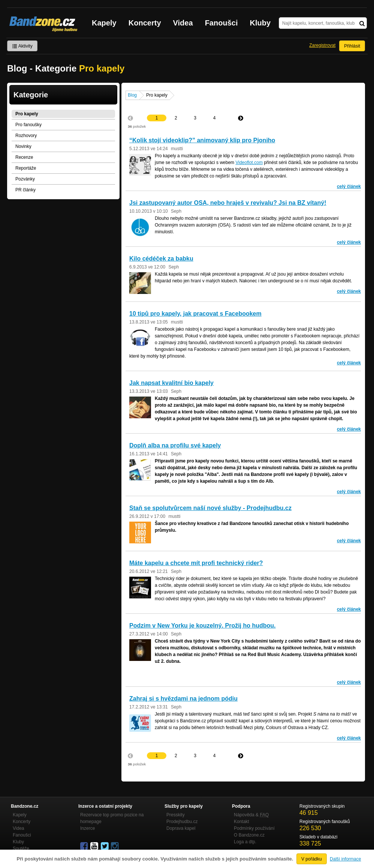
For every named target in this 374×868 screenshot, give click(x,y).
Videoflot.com (249, 163)
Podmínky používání (254, 828)
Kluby (260, 23)
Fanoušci (221, 23)
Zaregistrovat (322, 45)
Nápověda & (251, 815)
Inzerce (88, 828)
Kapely (104, 23)
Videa (183, 23)
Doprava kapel (181, 828)
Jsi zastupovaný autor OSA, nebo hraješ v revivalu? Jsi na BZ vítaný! (228, 203)
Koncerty (145, 23)
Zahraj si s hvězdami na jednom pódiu (183, 699)
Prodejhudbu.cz (182, 822)
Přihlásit (352, 46)
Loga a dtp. (245, 842)
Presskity (176, 815)
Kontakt (242, 822)
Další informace (345, 859)
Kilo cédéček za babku (161, 259)
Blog (132, 95)
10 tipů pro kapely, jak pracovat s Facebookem (195, 314)
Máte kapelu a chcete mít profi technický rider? (196, 563)
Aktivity (22, 46)
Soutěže (21, 849)
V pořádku (312, 859)
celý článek (349, 186)
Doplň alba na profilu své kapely (175, 445)
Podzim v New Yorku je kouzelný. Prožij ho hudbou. (203, 626)
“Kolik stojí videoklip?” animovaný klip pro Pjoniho (202, 140)
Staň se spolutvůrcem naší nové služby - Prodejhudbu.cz (210, 508)
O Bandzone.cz (249, 835)
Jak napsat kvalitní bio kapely (171, 383)
